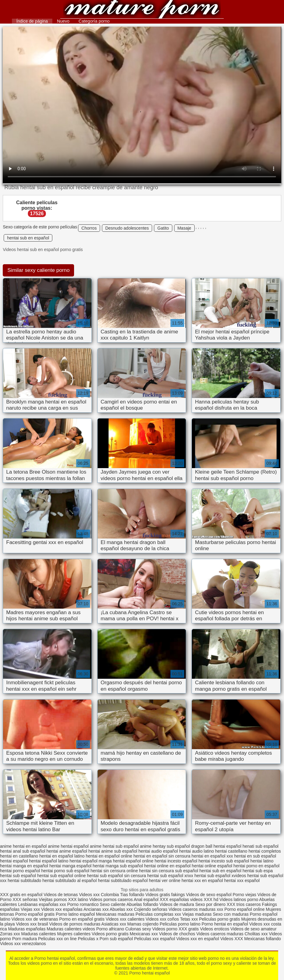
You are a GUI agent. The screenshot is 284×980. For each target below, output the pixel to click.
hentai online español (212, 866)
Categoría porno (94, 21)
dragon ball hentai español (216, 846)
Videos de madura (177, 904)
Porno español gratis (35, 914)
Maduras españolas (27, 929)
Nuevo (63, 21)
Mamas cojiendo (143, 924)
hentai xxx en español (202, 880)
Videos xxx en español (198, 939)
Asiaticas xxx (114, 924)
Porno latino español (76, 914)
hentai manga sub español (118, 866)
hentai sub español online (61, 876)
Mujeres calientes (74, 934)
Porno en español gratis (82, 919)
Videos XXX (232, 939)
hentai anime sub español (113, 851)
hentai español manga (91, 861)
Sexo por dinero (211, 904)
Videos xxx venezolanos (23, 944)
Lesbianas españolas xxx (42, 904)
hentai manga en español (24, 866)
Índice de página (32, 21)
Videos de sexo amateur (254, 929)
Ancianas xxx (96, 909)
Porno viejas (244, 895)
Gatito (163, 228)
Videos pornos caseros (111, 899)
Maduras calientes (39, 934)
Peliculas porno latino (180, 924)
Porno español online (245, 909)
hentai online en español (167, 866)
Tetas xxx (189, 919)
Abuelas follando (142, 904)
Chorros (89, 228)
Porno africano (110, 929)
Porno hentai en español (225, 924)
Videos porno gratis (110, 934)
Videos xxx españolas (62, 909)
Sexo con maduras (231, 914)
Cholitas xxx (256, 934)
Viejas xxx (30, 909)
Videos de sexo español (209, 895)
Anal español (146, 899)
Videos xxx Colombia (99, 895)
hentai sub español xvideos (220, 876)
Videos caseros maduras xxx (196, 909)
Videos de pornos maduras (75, 924)
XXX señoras (25, 899)
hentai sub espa (258, 871)
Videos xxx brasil (32, 924)
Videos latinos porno (239, 899)
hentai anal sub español (23, 851)
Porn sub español (116, 939)
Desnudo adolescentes (127, 228)
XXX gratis (189, 929)
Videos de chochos (178, 934)
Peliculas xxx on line (58, 939)
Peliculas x (88, 939)
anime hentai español (68, 846)
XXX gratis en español (21, 895)
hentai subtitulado (24, 880)
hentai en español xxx (212, 856)
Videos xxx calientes (125, 919)
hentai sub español (18, 876)
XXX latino (78, 899)
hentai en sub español (255, 856)
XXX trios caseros (244, 904)
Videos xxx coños (162, 919)
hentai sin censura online (114, 871)
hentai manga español (70, 866)
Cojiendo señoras (151, 909)
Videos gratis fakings (165, 895)
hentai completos (265, 851)
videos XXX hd (204, 899)
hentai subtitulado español (123, 880)
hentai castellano (231, 851)
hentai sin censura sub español (169, 871)
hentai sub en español (28, 238)
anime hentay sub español (165, 846)
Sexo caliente (113, 904)
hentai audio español (158, 851)
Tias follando (133, 895)
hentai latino (262, 861)
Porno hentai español (142, 10)
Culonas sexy (138, 929)
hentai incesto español (176, 861)
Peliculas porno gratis (219, 919)
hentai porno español (20, 871)
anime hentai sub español (114, 846)
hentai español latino (49, 861)
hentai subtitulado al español (70, 880)
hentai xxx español (242, 880)
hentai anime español (67, 851)
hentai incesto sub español (224, 861)
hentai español (14, 861)
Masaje (184, 228)
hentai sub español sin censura (116, 876)
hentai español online (133, 861)
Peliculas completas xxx (158, 914)
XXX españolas (174, 899)
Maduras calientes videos (71, 929)
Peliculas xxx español (155, 939)
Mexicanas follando (263, 939)
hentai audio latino (196, 851)
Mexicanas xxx (144, 934)
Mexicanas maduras (115, 914)
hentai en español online (109, 856)
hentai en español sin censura (162, 856)
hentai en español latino (62, 856)
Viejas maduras (197, 914)
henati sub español (260, 846)
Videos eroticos (214, 929)
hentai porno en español (256, 866)
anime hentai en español (23, 846)
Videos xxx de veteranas (35, 919)
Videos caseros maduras (220, 934)
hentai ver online (164, 880)
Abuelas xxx (121, 909)
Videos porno (165, 929)
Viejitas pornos (53, 899)
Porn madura (25, 939)
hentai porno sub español (65, 871)
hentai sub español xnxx (170, 876)
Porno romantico (83, 904)
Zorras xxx (10, 934)
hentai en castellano (19, 856)
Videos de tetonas (61, 895)
